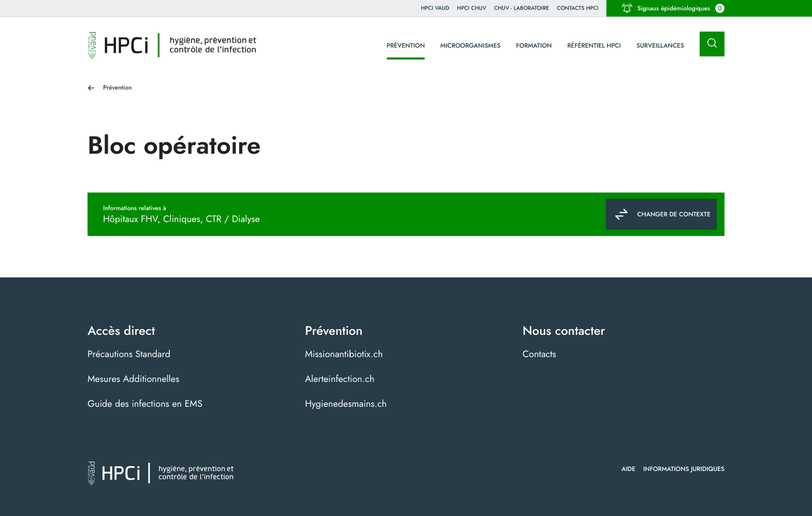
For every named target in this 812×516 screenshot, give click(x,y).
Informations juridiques (684, 469)
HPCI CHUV (472, 8)
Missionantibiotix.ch (344, 354)
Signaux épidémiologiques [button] (673, 8)
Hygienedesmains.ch (346, 404)
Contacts (539, 354)
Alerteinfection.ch (340, 379)
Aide (628, 469)
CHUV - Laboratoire (521, 8)
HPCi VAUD (435, 8)
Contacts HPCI (578, 8)
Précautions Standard (129, 354)
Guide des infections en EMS (145, 404)
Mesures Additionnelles (133, 379)
